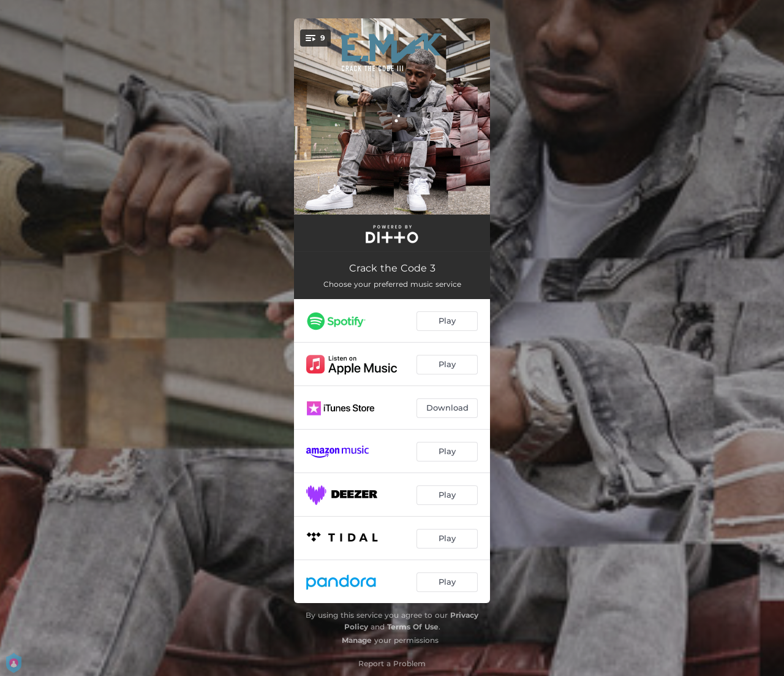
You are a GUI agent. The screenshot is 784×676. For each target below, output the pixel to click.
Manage (357, 640)
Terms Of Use (413, 627)
